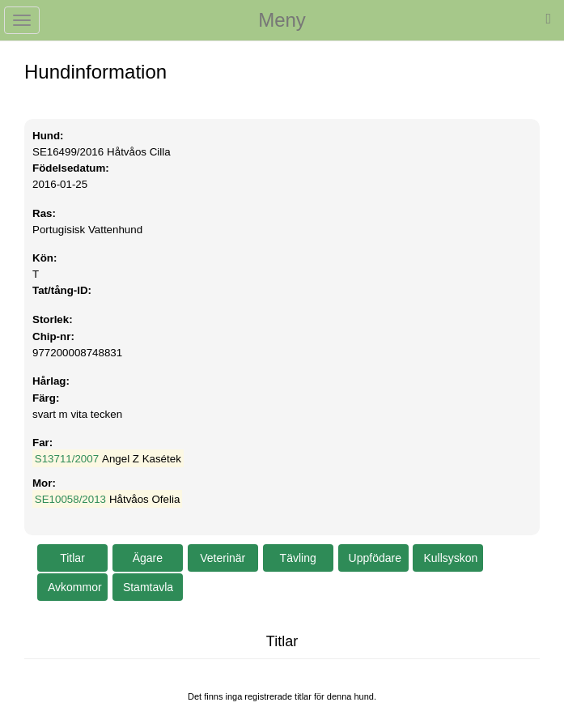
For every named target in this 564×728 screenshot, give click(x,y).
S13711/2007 (67, 459)
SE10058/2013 (70, 499)
